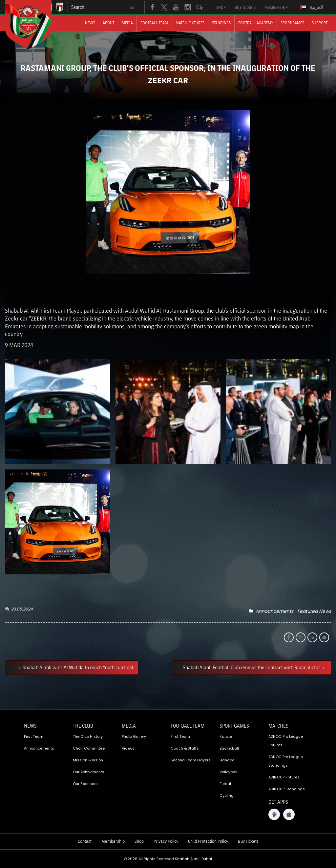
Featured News (314, 611)
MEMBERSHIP (276, 7)
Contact (85, 841)
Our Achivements (89, 772)
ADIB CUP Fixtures (284, 777)
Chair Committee (89, 748)
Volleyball (228, 772)
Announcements (274, 611)
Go (132, 7)
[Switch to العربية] (313, 7)
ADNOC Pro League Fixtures (286, 741)
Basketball (229, 748)
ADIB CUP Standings (287, 789)
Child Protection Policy (208, 841)
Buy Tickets (248, 841)
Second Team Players (191, 760)
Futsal (225, 784)
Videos (128, 748)
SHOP (221, 7)
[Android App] (274, 814)
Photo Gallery (134, 736)
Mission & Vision (88, 760)
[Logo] (34, 25)
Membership (113, 841)
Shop (139, 841)
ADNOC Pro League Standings (286, 761)
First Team (34, 736)
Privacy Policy (166, 841)
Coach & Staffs (185, 748)
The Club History (88, 736)
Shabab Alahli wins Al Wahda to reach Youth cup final (77, 667)
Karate (226, 736)
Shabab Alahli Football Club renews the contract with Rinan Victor (252, 667)
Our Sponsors (85, 784)
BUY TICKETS (245, 7)
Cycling (227, 796)
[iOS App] (289, 814)
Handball (228, 760)
